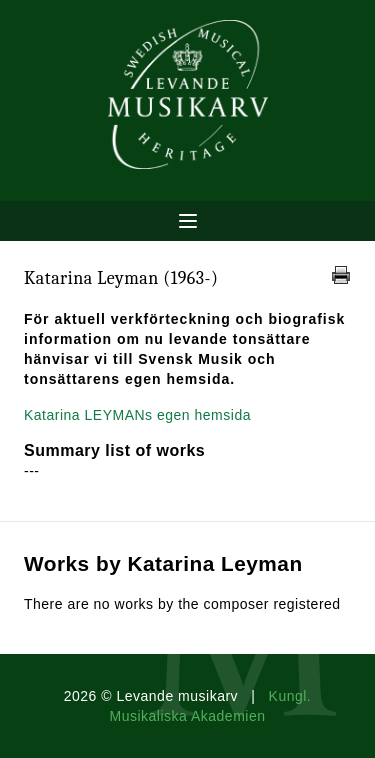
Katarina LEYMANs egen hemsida (137, 415)
